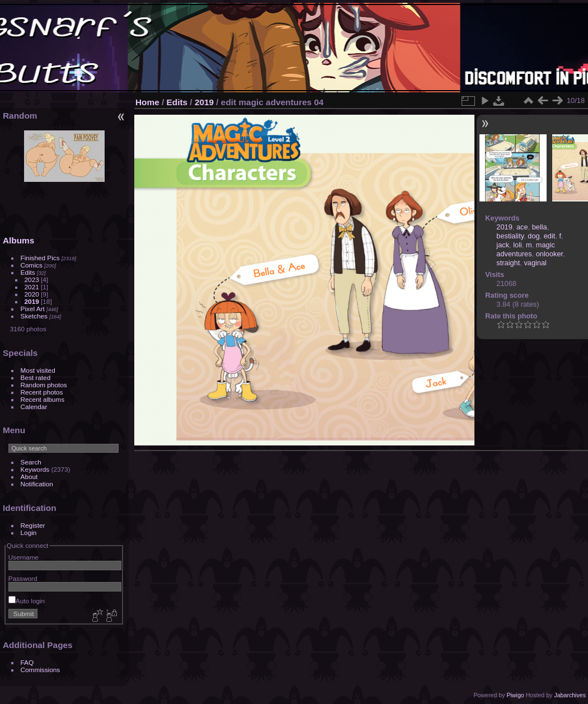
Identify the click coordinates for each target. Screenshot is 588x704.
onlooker (549, 254)
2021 (32, 287)
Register (33, 525)
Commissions (41, 670)
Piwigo (515, 695)
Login (29, 532)
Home (147, 102)
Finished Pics (40, 258)
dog (533, 236)
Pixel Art (33, 309)
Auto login (27, 601)
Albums (18, 240)
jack (503, 245)
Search (31, 462)
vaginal (535, 263)
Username (23, 557)
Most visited (38, 370)
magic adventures (526, 249)
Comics (32, 265)
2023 (32, 280)
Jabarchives (570, 695)
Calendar (34, 407)
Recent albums (43, 399)
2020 (32, 294)
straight (508, 263)
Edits (28, 272)
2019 (32, 301)
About (29, 477)
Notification (37, 484)
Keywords (35, 469)
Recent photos (42, 392)
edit (550, 236)
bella (540, 227)
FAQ (27, 662)
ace (522, 227)
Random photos (44, 385)
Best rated (36, 377)
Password (23, 578)
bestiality (510, 236)
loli (518, 245)
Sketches (34, 316)
